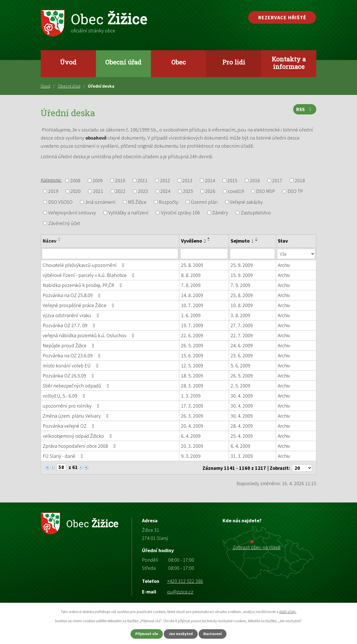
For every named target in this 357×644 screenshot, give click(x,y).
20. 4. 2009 (192, 426)
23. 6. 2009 (242, 355)
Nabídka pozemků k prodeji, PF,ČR (83, 285)
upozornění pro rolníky (72, 406)
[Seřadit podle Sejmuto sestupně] (257, 240)
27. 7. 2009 (242, 325)
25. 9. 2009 (242, 265)
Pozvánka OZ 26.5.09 (69, 376)
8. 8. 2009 (191, 275)
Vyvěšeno (193, 241)
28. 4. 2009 (242, 426)
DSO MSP (266, 191)
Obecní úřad (123, 62)
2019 (53, 191)
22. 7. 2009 (242, 335)
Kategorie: (51, 180)
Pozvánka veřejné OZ (70, 426)
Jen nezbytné (181, 634)
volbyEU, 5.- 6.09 (65, 396)
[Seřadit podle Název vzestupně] (59, 238)
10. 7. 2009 (192, 305)
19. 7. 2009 (192, 325)
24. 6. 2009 (242, 345)
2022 (120, 191)
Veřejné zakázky (246, 202)
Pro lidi (234, 62)
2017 (277, 180)
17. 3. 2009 (192, 406)
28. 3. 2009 (192, 386)
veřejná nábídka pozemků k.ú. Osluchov (90, 335)
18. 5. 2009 (192, 376)
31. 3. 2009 (242, 456)
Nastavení (215, 634)
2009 (98, 180)
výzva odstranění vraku (72, 315)
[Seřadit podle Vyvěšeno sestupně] (209, 240)
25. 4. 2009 (242, 436)
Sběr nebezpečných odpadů (77, 386)
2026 (210, 191)
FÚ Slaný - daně (64, 456)
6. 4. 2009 (191, 436)
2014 (210, 180)
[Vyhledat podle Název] (110, 254)
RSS (305, 110)
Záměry (220, 213)
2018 (300, 180)
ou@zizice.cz (180, 591)
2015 (232, 180)
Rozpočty (168, 202)
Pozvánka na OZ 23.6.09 (73, 355)
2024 (165, 191)
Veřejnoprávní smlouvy (72, 213)
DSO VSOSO (60, 202)
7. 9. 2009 (241, 285)
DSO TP (295, 191)
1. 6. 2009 (191, 315)
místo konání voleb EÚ (72, 366)
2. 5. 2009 (241, 386)
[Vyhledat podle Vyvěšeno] (204, 254)
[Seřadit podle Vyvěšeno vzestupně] (209, 238)
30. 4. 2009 (242, 396)
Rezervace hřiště (282, 17)
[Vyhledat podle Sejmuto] (253, 254)
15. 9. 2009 (242, 275)
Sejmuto (242, 241)
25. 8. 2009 (192, 265)
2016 (255, 180)
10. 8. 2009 (242, 305)
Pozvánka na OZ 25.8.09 (73, 295)
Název (50, 241)
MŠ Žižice (137, 202)
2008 (75, 180)
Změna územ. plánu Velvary (77, 416)
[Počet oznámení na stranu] (302, 467)
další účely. (288, 611)
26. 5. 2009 (192, 345)
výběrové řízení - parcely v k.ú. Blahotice (90, 275)
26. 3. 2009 (192, 416)
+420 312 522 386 (185, 580)
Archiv (284, 265)
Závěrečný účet (64, 223)
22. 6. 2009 (192, 335)
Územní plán (204, 202)
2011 (143, 180)
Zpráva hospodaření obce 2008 (80, 446)
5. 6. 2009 (241, 366)
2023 (143, 191)
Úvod (68, 62)
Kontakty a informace (289, 63)
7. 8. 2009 (191, 285)
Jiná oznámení (100, 202)
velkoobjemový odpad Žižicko (78, 436)
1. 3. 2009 (191, 396)
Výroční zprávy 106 (180, 213)
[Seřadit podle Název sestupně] (59, 240)
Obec (178, 62)
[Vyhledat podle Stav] (296, 253)
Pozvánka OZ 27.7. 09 (70, 325)
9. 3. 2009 (191, 456)
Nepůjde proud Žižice (70, 345)
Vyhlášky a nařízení (128, 213)
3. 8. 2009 (241, 315)
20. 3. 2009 (192, 446)
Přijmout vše (145, 634)
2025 (188, 191)
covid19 (236, 191)
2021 (98, 191)
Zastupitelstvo (256, 213)
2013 (187, 180)
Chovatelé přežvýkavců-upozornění (85, 265)
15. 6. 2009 (192, 355)
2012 (165, 180)
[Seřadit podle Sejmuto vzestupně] (257, 238)
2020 (76, 191)
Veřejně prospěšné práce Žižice (79, 305)
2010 (120, 180)
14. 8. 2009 (192, 295)
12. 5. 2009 (192, 366)
